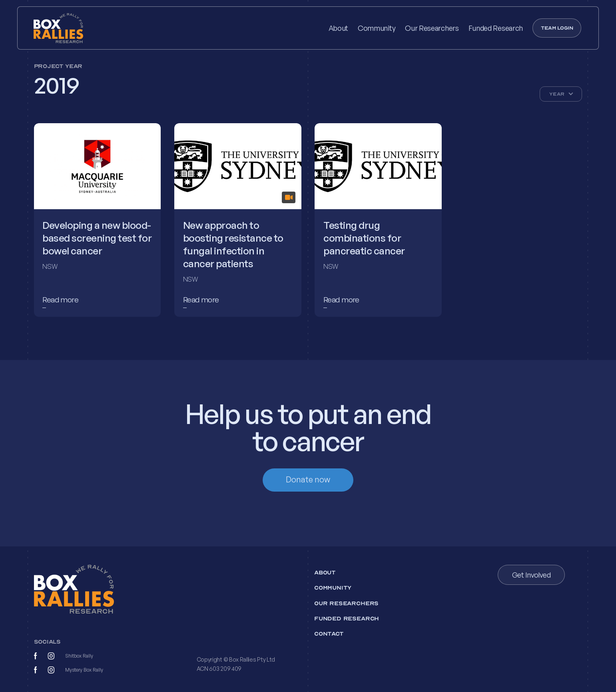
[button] (561, 94)
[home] (71, 28)
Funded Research (496, 28)
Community (377, 28)
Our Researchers (432, 28)
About (338, 28)
